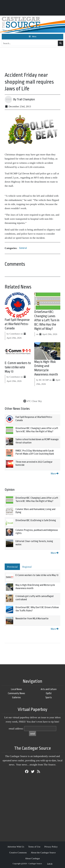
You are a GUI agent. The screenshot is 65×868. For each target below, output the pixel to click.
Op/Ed (49, 693)
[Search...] (30, 43)
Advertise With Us (16, 847)
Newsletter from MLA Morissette (32, 619)
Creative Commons (18, 852)
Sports (49, 697)
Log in (50, 864)
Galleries (16, 697)
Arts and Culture (49, 689)
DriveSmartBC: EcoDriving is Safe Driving (36, 520)
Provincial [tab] (12, 567)
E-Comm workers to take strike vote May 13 (18, 367)
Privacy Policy (51, 847)
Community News (16, 693)
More (55, 474)
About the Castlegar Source (43, 852)
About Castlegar (32, 858)
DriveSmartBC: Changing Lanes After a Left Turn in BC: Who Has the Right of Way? (47, 320)
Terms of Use (34, 847)
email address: (16, 729)
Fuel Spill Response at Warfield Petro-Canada (17, 324)
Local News (16, 689)
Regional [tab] (27, 567)
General (23, 248)
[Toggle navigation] (32, 37)
